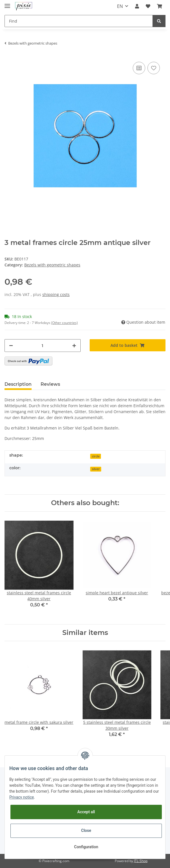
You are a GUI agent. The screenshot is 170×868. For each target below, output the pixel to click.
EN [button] (120, 6)
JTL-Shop (141, 861)
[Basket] (160, 6)
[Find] (79, 21)
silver (96, 469)
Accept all (86, 812)
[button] (137, 6)
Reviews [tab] (50, 384)
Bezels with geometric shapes (52, 265)
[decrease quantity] (11, 346)
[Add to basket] (128, 345)
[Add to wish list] (154, 68)
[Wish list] (148, 6)
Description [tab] (18, 384)
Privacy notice (22, 797)
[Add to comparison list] (139, 68)
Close (86, 830)
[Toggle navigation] (7, 4)
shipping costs (56, 294)
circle (96, 456)
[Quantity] (43, 346)
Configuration (86, 847)
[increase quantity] (74, 346)
